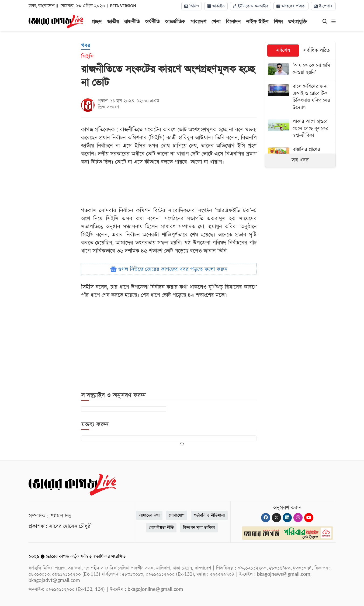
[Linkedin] (287, 518)
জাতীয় (113, 22)
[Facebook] (266, 518)
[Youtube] (309, 518)
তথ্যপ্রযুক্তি (298, 22)
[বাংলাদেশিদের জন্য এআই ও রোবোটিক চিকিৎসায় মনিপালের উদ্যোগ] (300, 98)
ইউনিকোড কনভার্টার (251, 6)
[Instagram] (298, 518)
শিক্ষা (278, 22)
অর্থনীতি (152, 22)
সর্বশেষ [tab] (283, 51)
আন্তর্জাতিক (175, 22)
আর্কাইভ (216, 6)
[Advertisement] (305, 217)
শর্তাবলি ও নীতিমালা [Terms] (209, 515)
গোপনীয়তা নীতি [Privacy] (161, 527)
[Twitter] (276, 518)
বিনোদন (233, 22)
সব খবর (300, 160)
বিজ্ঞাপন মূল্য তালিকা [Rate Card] (199, 527)
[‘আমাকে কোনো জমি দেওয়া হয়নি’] (300, 70)
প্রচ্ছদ (97, 22)
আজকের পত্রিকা (291, 6)
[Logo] (56, 21)
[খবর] (86, 46)
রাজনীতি (132, 22)
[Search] (325, 22)
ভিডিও (192, 6)
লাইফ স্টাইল (257, 22)
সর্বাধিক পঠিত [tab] (317, 51)
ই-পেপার (323, 6)
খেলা (216, 22)
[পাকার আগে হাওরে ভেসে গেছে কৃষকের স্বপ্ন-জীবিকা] (300, 129)
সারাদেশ (198, 22)
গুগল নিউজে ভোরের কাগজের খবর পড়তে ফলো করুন (169, 269)
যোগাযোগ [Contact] (177, 515)
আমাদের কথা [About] (149, 515)
